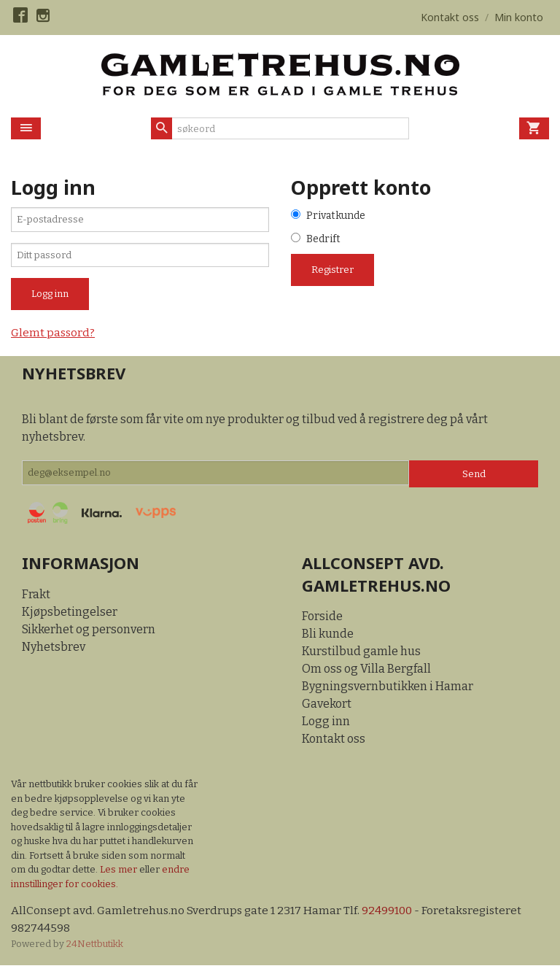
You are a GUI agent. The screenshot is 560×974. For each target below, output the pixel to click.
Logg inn (326, 728)
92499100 (391, 918)
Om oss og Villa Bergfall (366, 676)
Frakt (36, 601)
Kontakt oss (334, 746)
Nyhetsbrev (54, 653)
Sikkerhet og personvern (89, 636)
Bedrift (323, 240)
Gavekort (327, 711)
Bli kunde (328, 641)
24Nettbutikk (95, 952)
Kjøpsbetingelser (70, 618)
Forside (322, 623)
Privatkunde (336, 216)
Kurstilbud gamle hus (361, 658)
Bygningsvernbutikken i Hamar (388, 693)
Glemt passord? (54, 340)
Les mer (120, 877)
